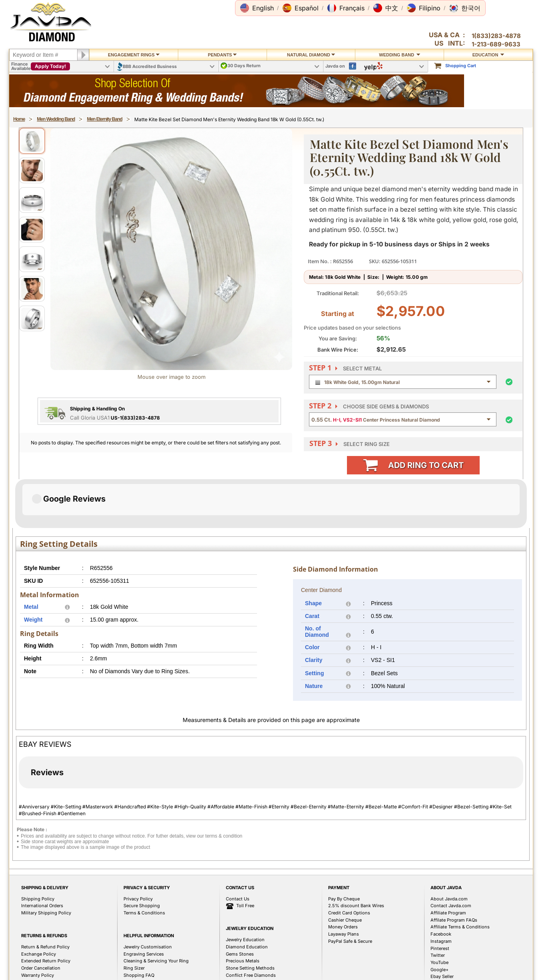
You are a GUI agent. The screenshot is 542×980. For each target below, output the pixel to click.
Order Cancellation (41, 919)
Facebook (441, 885)
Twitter (438, 906)
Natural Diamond (311, 55)
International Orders (42, 857)
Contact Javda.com (451, 857)
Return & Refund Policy (45, 898)
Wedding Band (400, 55)
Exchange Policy (39, 905)
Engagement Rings (134, 55)
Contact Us (238, 850)
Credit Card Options (349, 864)
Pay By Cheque (344, 850)
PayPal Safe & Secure (350, 892)
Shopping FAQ (139, 926)
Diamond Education (247, 898)
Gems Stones (240, 905)
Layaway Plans (344, 885)
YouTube (439, 914)
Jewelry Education (245, 891)
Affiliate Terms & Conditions (460, 878)
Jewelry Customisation (148, 898)
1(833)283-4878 (496, 36)
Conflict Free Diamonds (251, 926)
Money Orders (343, 878)
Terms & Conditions (144, 864)
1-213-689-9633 (496, 44)
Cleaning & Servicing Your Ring (156, 912)
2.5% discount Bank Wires (356, 857)
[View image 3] (32, 200)
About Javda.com (449, 850)
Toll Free (240, 857)
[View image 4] (32, 230)
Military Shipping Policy (46, 864)
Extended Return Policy (46, 912)
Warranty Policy (38, 926)
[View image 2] (32, 170)
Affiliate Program (448, 864)
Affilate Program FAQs (454, 871)
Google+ (439, 921)
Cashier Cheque (345, 871)
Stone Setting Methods (250, 919)
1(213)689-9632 (101, 967)
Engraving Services (144, 905)
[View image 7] (32, 318)
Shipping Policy (38, 850)
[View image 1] (32, 141)
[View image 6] (32, 289)
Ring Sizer (134, 919)
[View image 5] (32, 259)
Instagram (441, 892)
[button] (257, 8)
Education (488, 55)
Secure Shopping (142, 857)
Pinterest (440, 900)
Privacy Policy (138, 850)
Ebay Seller (442, 928)
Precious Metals (243, 912)
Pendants (222, 55)
